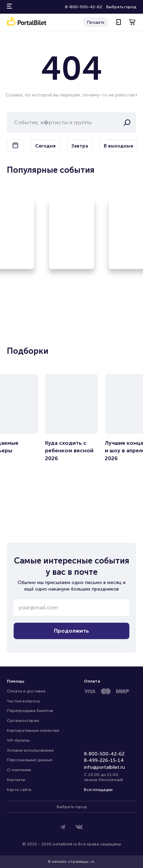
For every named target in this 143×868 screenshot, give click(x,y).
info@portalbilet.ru (104, 767)
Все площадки (98, 790)
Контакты (16, 780)
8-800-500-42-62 (83, 7)
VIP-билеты (18, 740)
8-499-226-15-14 (104, 760)
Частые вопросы (23, 701)
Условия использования (30, 750)
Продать (96, 22)
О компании (19, 770)
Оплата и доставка (26, 691)
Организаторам (23, 721)
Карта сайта (19, 790)
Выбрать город (121, 7)
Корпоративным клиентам (33, 730)
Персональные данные (30, 760)
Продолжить (71, 631)
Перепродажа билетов (30, 711)
